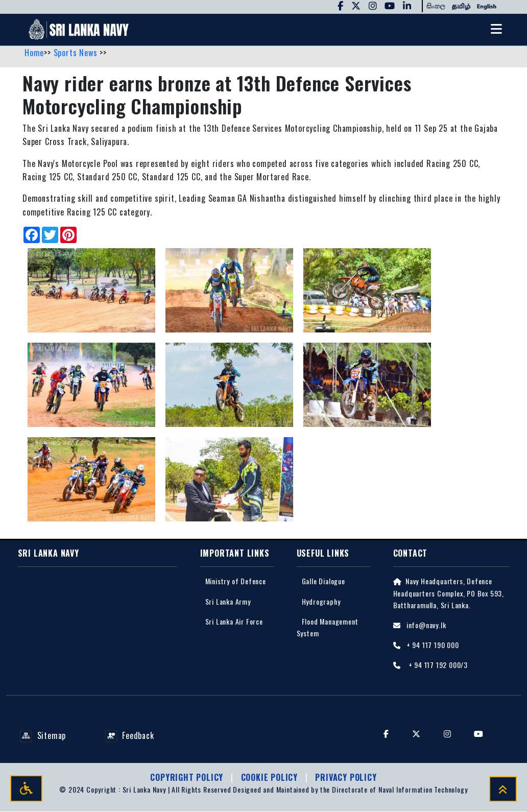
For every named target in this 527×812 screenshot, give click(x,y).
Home (34, 53)
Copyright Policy (188, 778)
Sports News (77, 53)
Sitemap (43, 735)
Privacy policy (346, 778)
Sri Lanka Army (228, 601)
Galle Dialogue (324, 581)
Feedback (129, 735)
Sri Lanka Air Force (234, 621)
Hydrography (321, 601)
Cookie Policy (271, 778)
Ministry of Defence (236, 581)
